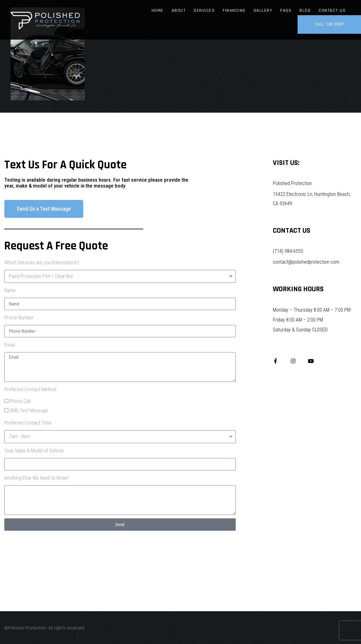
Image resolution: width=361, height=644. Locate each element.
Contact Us (332, 11)
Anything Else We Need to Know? (37, 478)
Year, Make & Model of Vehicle (34, 451)
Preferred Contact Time (28, 423)
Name (10, 290)
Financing (234, 11)
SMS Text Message (29, 411)
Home (158, 11)
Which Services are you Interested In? (42, 263)
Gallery (263, 11)
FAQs (286, 11)
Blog (305, 11)
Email (10, 345)
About (179, 11)
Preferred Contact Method (30, 389)
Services (204, 11)
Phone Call (20, 401)
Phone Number (19, 318)
